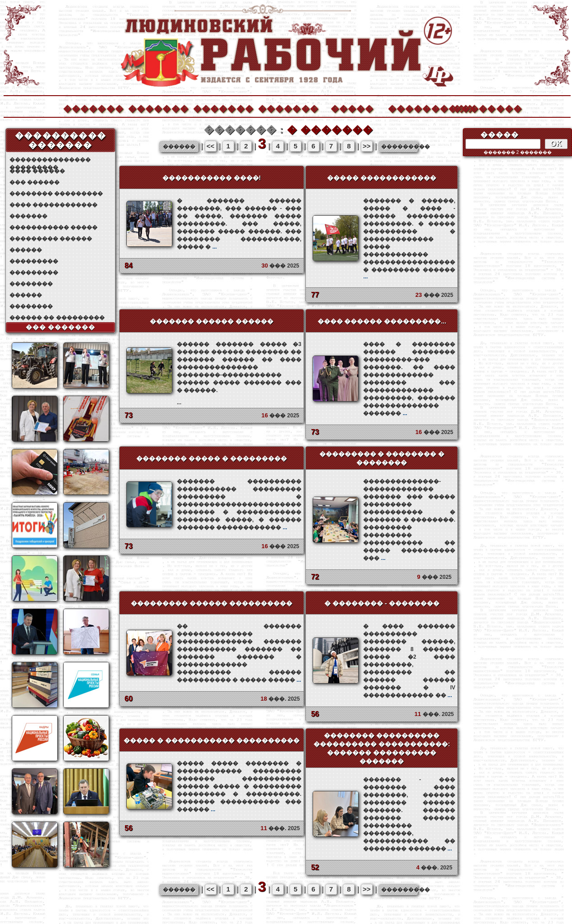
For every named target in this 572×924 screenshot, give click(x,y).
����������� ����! (212, 178)
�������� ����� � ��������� (212, 458)
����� (352, 108)
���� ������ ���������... (382, 321)
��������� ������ (51, 239)
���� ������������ (53, 205)
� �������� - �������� (382, 603)
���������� (418, 108)
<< (211, 146)
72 (315, 577)
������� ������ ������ (212, 321)
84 (129, 266)
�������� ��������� (56, 194)
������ (26, 250)
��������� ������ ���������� (212, 603)
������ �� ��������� (57, 318)
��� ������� (61, 327)
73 (129, 415)
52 (315, 867)
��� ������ (35, 182)
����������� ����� (53, 227)
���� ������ (37, 171)
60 (129, 699)
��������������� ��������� (50, 160)
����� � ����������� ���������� (212, 740)
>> (367, 146)
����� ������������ (382, 178)
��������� (34, 261)
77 (315, 295)
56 (315, 714)
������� (93, 108)
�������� (483, 108)
